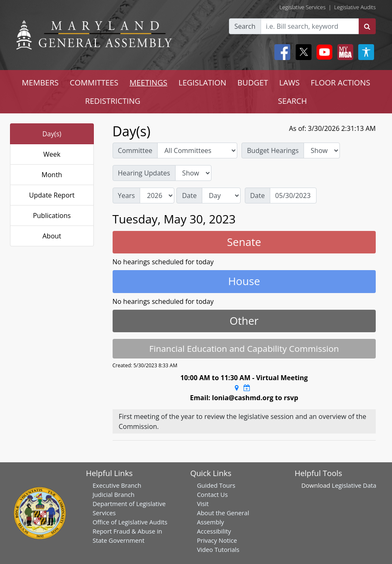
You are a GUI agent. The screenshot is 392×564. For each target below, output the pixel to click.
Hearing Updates (144, 173)
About (52, 236)
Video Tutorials (218, 549)
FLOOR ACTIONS (340, 82)
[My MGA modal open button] (344, 52)
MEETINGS (148, 82)
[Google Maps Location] (237, 388)
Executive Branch (117, 485)
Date (189, 196)
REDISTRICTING (113, 101)
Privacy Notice (217, 540)
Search (245, 26)
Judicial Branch (114, 494)
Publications (52, 216)
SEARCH (293, 101)
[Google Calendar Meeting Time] (247, 388)
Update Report (52, 195)
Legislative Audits (355, 7)
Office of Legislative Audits (130, 522)
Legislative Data (354, 485)
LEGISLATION (202, 82)
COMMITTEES (94, 82)
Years (127, 196)
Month (52, 175)
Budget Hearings (273, 150)
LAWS (289, 82)
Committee (135, 150)
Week (52, 154)
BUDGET (253, 82)
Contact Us (212, 494)
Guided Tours (216, 485)
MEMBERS (40, 82)
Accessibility (214, 531)
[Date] (293, 196)
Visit (203, 504)
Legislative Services (303, 7)
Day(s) (52, 134)
